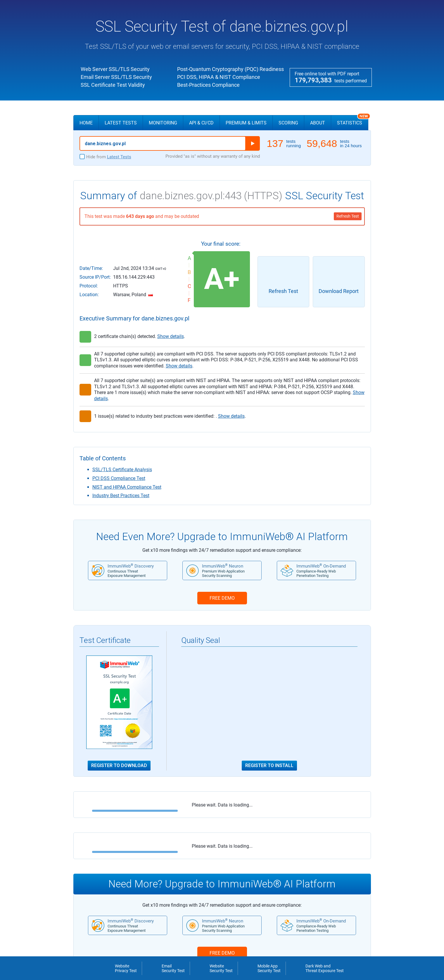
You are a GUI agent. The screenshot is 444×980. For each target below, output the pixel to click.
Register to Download (119, 766)
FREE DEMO (222, 598)
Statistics (353, 120)
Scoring (288, 123)
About (318, 123)
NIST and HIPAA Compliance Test (127, 487)
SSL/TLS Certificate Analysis (122, 470)
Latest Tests (121, 123)
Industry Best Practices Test (121, 496)
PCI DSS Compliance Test (119, 478)
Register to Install (269, 766)
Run (253, 143)
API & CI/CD (201, 123)
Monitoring (163, 123)
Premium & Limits (246, 123)
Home (86, 123)
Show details (171, 336)
